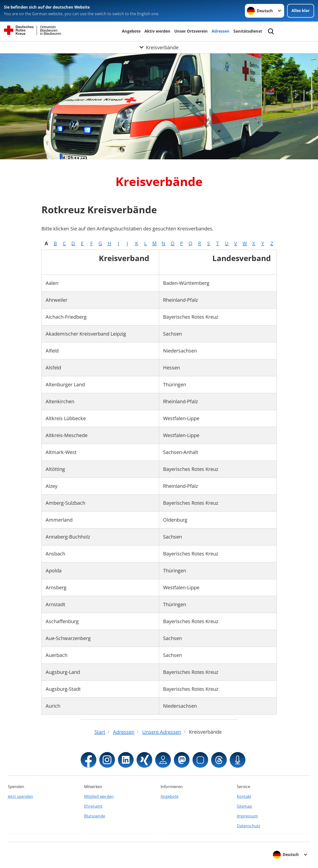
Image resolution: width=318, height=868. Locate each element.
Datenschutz (249, 826)
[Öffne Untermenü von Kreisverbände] (159, 47)
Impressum (247, 816)
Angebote (131, 31)
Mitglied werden (99, 796)
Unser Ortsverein (191, 31)
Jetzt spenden (20, 796)
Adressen (221, 31)
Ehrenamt (93, 806)
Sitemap (244, 806)
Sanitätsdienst (248, 31)
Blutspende (95, 816)
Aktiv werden (157, 31)
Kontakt (244, 796)
